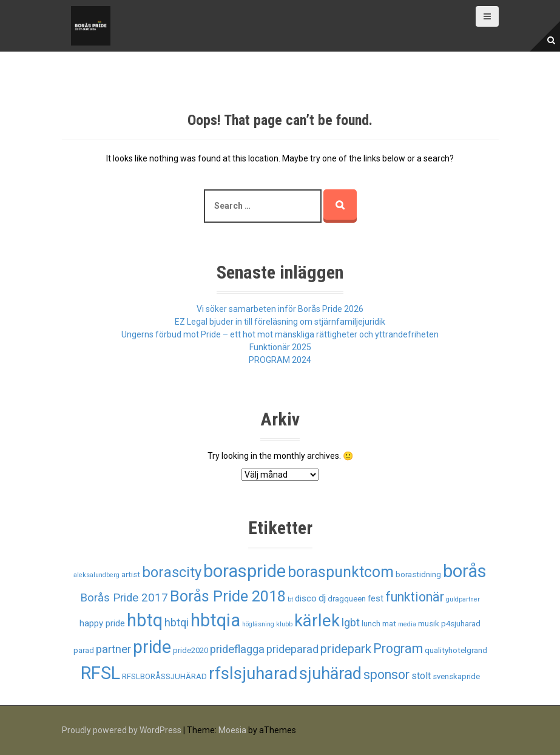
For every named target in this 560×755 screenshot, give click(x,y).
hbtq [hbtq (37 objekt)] (145, 620)
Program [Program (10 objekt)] (398, 648)
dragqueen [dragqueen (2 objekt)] (347, 599)
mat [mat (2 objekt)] (389, 624)
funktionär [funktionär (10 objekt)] (415, 597)
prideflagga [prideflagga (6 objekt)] (237, 649)
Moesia (232, 730)
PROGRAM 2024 (280, 360)
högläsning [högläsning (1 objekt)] (258, 624)
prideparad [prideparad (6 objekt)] (292, 649)
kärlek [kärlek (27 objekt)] (317, 621)
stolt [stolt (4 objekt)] (421, 676)
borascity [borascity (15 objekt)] (172, 572)
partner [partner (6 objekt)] (113, 649)
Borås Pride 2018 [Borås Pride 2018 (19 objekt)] (228, 596)
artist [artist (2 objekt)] (131, 574)
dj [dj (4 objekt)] (322, 598)
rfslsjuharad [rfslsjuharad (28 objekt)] (253, 673)
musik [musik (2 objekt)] (429, 624)
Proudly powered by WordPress (122, 730)
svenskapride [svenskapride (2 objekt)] (456, 676)
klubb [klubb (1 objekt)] (284, 624)
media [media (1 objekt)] (407, 624)
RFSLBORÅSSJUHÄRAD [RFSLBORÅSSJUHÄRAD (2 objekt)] (164, 676)
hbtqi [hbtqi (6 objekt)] (177, 623)
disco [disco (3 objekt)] (306, 598)
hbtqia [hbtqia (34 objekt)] (215, 620)
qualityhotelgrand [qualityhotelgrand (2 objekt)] (456, 650)
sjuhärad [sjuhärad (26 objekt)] (330, 674)
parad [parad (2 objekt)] (84, 650)
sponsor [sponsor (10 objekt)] (386, 675)
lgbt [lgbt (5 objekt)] (351, 623)
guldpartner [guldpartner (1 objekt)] (463, 599)
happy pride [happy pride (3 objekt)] (102, 623)
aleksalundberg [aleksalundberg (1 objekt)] (96, 575)
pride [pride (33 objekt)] (152, 647)
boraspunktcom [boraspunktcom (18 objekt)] (341, 572)
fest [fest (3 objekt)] (376, 598)
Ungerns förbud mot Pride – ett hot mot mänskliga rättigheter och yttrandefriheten (280, 334)
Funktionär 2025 (280, 347)
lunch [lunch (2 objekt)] (371, 624)
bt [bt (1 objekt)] (290, 599)
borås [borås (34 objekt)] (465, 571)
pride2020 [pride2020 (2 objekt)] (191, 650)
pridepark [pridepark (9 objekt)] (346, 649)
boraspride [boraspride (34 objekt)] (245, 571)
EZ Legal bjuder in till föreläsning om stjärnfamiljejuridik (280, 322)
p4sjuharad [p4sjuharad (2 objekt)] (461, 624)
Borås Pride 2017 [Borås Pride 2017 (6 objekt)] (124, 598)
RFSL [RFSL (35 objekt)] (100, 673)
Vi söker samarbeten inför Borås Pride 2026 (280, 309)
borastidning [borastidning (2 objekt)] (418, 574)
